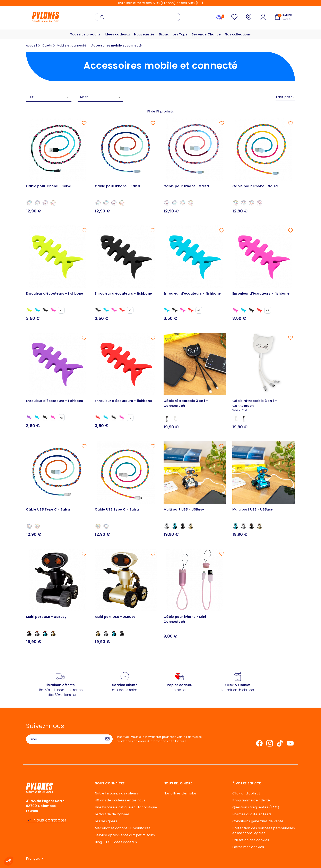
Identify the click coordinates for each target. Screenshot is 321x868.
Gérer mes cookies (248, 847)
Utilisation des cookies (251, 840)
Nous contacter (50, 820)
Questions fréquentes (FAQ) (256, 807)
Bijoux (164, 34)
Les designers (106, 821)
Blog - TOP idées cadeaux (116, 842)
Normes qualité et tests (252, 814)
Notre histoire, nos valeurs (116, 793)
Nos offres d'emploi (180, 793)
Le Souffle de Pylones (112, 814)
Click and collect (246, 793)
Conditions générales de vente (258, 821)
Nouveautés (144, 34)
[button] (9, 861)
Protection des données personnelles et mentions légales (264, 831)
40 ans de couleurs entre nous (120, 800)
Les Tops (180, 34)
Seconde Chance (206, 34)
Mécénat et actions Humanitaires (123, 828)
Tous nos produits (85, 34)
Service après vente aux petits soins (125, 835)
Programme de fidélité (251, 800)
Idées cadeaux (117, 34)
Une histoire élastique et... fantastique (126, 807)
